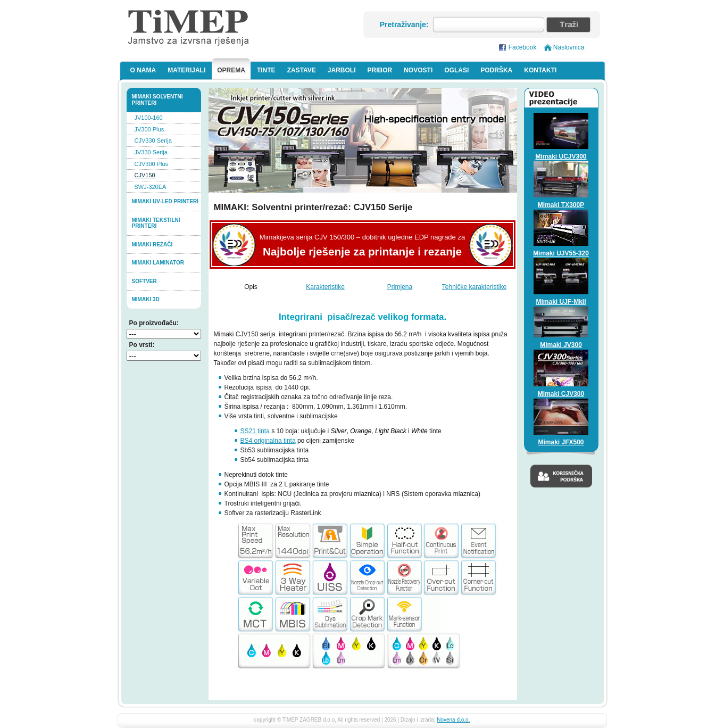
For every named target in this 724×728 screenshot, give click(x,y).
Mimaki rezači (152, 245)
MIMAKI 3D (146, 299)
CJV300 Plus (152, 164)
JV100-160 (149, 118)
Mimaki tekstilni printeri (156, 223)
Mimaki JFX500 (561, 442)
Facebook (523, 47)
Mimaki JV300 (561, 345)
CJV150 (145, 175)
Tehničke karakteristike (474, 287)
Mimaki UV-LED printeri (165, 201)
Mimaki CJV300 (561, 394)
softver (144, 281)
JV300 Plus (149, 129)
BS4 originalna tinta (268, 441)
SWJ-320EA (151, 187)
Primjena (400, 287)
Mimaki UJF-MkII (561, 302)
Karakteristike (325, 287)
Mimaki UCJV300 (561, 156)
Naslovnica (569, 47)
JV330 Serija (151, 152)
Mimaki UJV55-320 (561, 253)
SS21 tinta (255, 431)
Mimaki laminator (158, 263)
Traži (568, 25)
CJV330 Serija (153, 140)
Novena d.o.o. (453, 720)
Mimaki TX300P (561, 205)
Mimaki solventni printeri (157, 100)
